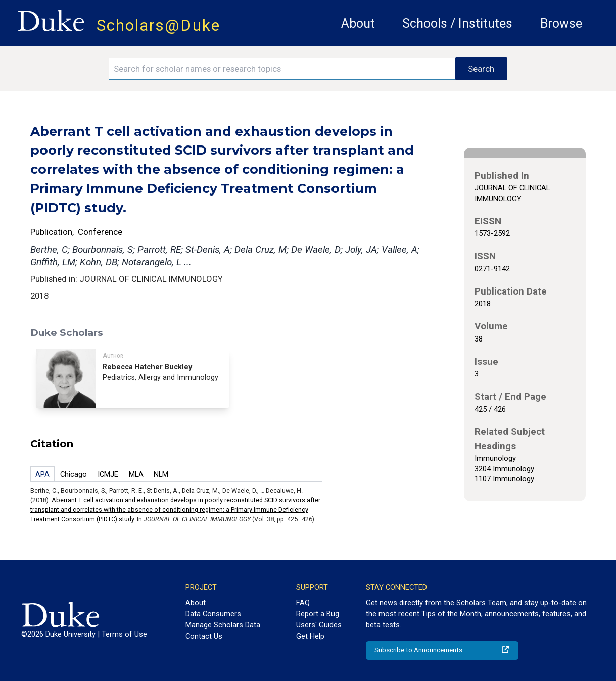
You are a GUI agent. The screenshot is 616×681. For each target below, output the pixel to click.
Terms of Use (124, 634)
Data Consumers (213, 614)
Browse (561, 23)
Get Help (310, 636)
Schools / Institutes (457, 23)
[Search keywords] (282, 69)
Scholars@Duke (158, 26)
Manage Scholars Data (223, 625)
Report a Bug (318, 614)
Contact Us (204, 636)
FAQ (303, 603)
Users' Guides (319, 625)
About (358, 23)
